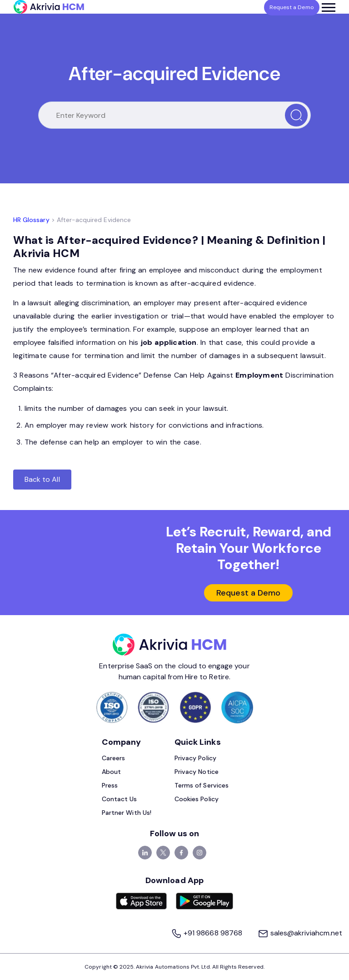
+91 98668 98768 (207, 933)
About (111, 772)
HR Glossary (31, 220)
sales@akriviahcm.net (300, 933)
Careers (113, 758)
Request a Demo (248, 593)
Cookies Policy (197, 799)
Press (110, 785)
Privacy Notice (197, 772)
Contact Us (120, 799)
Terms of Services (202, 785)
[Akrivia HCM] (49, 7)
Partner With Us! (127, 813)
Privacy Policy (195, 758)
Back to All (42, 479)
